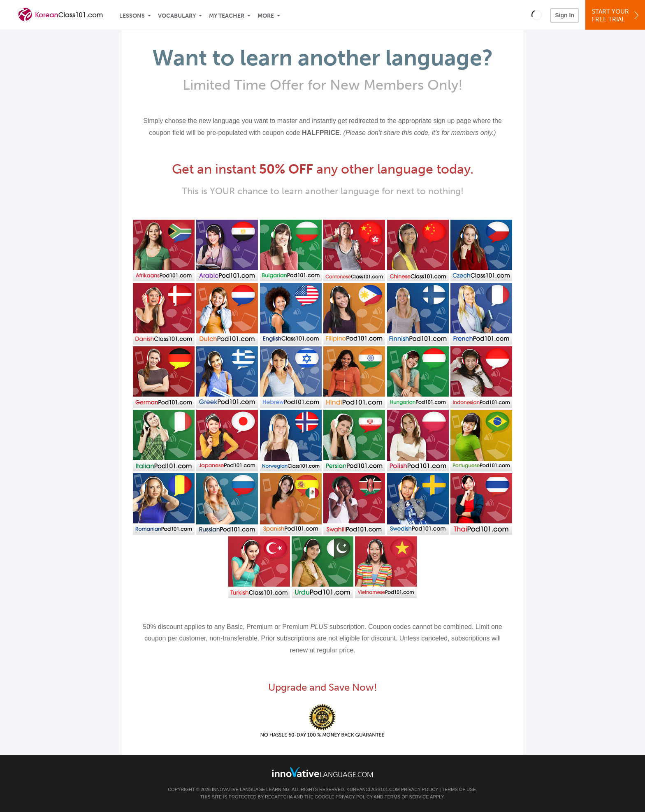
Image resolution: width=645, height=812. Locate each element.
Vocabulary (177, 16)
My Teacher (227, 16)
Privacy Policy (420, 789)
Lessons (132, 16)
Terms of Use (459, 789)
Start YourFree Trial (616, 15)
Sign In (565, 15)
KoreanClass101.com (373, 789)
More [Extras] (266, 16)
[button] (537, 15)
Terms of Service (407, 797)
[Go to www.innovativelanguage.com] (322, 772)
